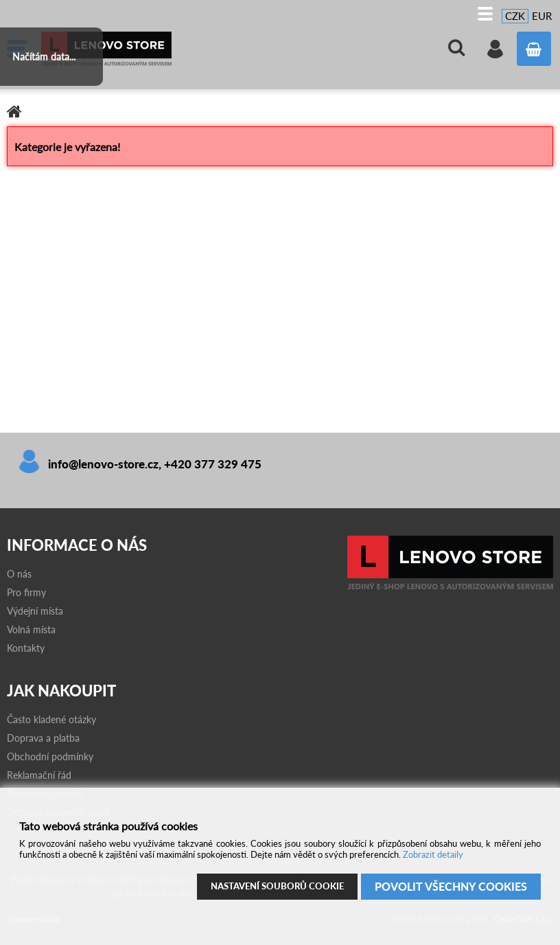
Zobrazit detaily (433, 854)
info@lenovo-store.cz (103, 464)
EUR (542, 16)
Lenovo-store (144, 49)
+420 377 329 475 (213, 464)
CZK (515, 16)
